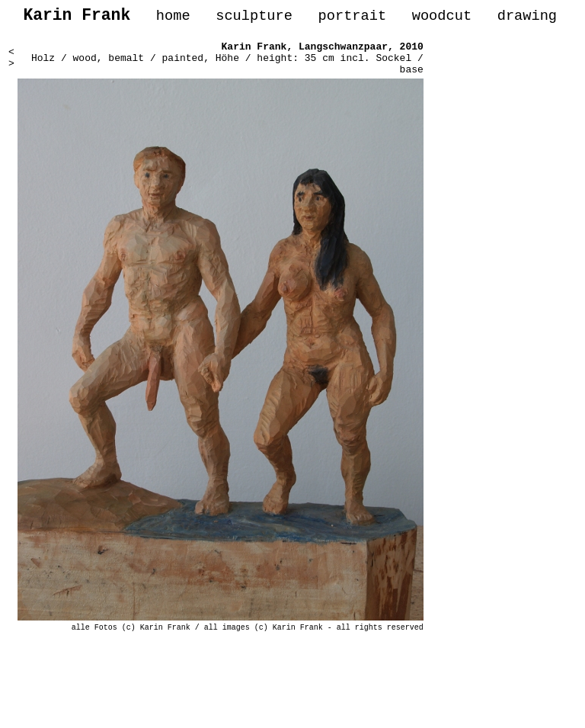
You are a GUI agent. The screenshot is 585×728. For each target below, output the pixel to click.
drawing (527, 18)
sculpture (254, 18)
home (173, 18)
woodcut (442, 18)
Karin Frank (254, 52)
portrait (352, 18)
